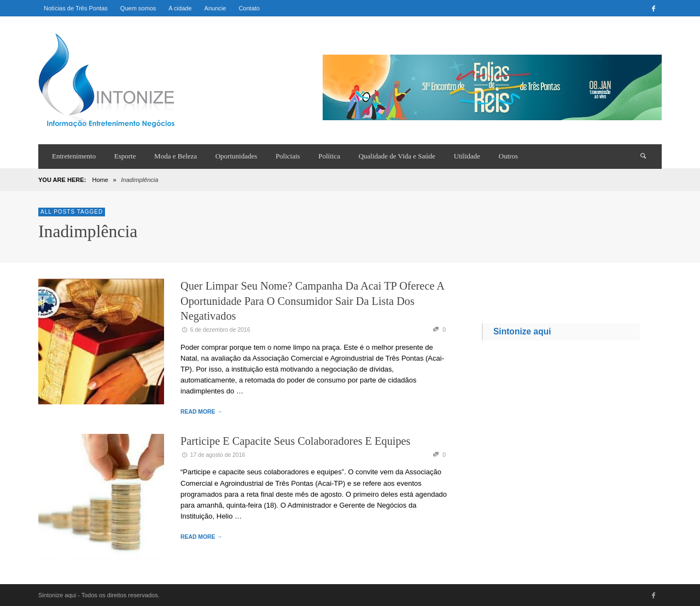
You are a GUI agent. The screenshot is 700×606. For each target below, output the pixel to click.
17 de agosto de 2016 (213, 455)
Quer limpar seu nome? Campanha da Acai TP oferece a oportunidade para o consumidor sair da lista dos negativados (312, 301)
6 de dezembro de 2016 (215, 330)
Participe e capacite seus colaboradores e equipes (295, 441)
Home (100, 180)
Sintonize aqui (522, 331)
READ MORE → (202, 412)
